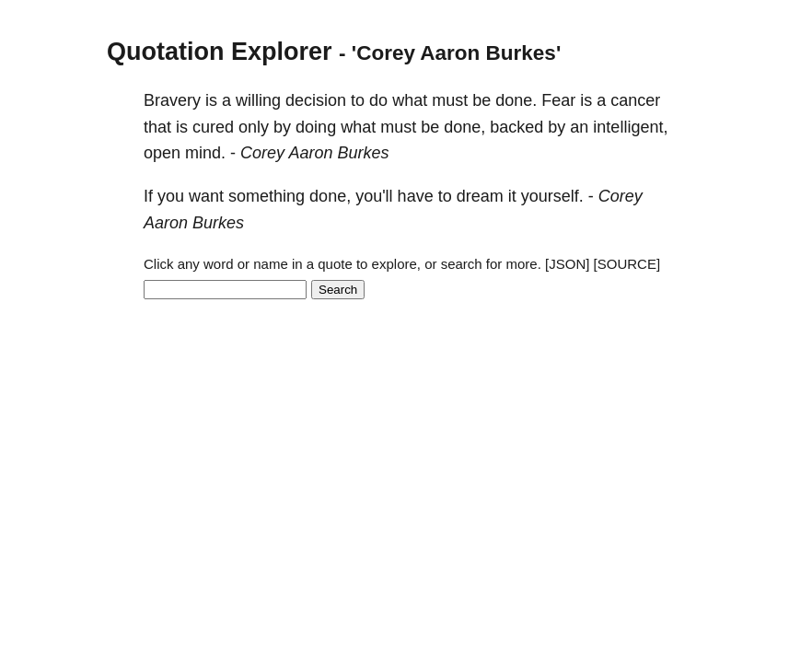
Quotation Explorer (220, 52)
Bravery (172, 100)
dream (480, 196)
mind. (205, 153)
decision (316, 100)
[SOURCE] (627, 264)
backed (516, 127)
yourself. (552, 196)
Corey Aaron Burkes (314, 153)
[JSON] (567, 264)
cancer (635, 100)
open (162, 153)
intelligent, (630, 127)
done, (464, 127)
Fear (558, 100)
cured (213, 127)
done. (516, 100)
